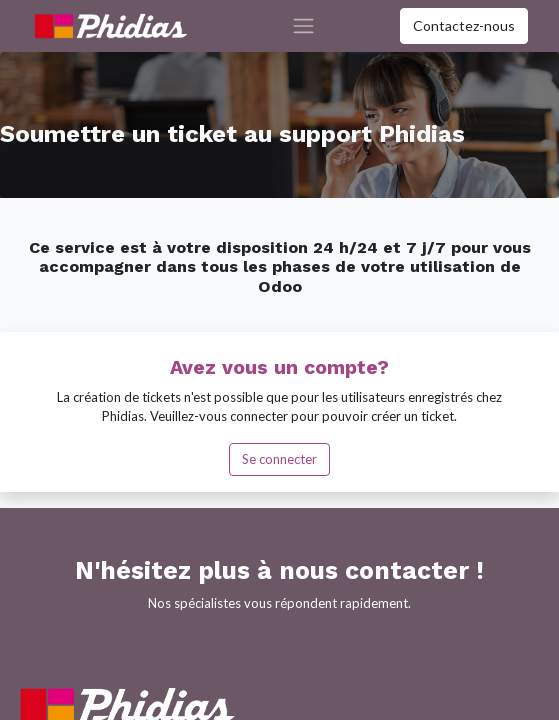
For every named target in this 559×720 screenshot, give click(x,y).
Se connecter (279, 459)
